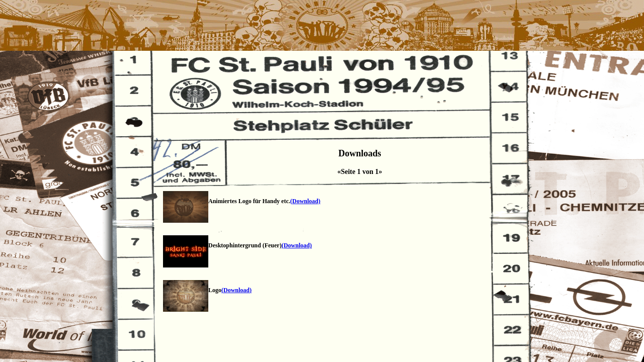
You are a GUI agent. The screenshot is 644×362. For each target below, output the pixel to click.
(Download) (305, 201)
